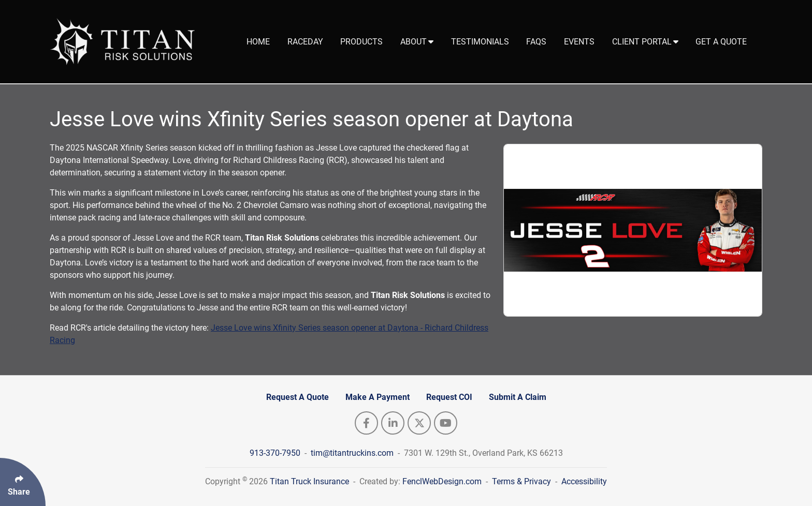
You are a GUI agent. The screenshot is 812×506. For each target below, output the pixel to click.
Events (579, 42)
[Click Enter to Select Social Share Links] (23, 482)
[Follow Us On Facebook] (366, 423)
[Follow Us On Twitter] (419, 423)
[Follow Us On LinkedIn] (393, 423)
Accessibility (584, 481)
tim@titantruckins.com (353, 453)
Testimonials (480, 42)
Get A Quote (721, 42)
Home (258, 42)
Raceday (305, 42)
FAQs (536, 42)
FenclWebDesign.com (442, 481)
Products (361, 42)
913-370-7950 (276, 453)
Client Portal (645, 42)
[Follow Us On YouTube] (446, 423)
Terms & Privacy (521, 481)
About (417, 42)
